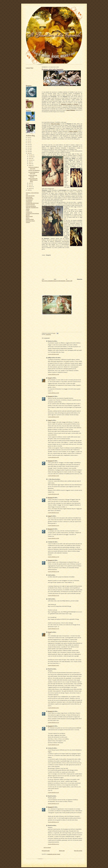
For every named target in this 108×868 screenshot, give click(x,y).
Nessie (50, 378)
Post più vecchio (78, 851)
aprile (30, 183)
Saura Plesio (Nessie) (30, 221)
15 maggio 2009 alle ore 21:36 (53, 745)
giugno (30, 164)
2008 (29, 190)
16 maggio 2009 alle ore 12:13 (53, 822)
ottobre (30, 158)
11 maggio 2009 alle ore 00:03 (53, 354)
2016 (29, 141)
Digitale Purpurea (30, 199)
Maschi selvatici (29, 216)
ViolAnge (28, 222)
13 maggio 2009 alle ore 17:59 (53, 557)
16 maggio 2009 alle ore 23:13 (53, 844)
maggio (30, 165)
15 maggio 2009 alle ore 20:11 (53, 708)
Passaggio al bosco (30, 219)
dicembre (31, 155)
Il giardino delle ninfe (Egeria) (32, 203)
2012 (29, 148)
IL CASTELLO (29, 200)
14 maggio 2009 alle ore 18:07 (53, 665)
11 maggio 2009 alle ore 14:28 (53, 374)
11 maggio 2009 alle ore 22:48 (53, 494)
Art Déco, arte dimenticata (34, 170)
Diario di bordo (29, 197)
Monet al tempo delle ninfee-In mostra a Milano (33, 180)
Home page (62, 851)
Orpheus (28, 218)
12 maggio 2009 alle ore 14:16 (53, 526)
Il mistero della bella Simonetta (53, 69)
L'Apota (28, 210)
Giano (50, 420)
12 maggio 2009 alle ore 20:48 (53, 538)
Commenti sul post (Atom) (54, 854)
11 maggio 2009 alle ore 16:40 (53, 393)
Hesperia (50, 396)
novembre (31, 157)
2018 (29, 138)
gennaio (30, 188)
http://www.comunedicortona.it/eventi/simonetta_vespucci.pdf (57, 281)
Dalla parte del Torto (30, 196)
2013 (29, 146)
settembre (31, 160)
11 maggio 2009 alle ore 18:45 (53, 476)
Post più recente (46, 851)
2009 (29, 153)
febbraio (31, 187)
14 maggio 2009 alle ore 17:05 (53, 629)
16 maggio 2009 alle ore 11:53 (53, 804)
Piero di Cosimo (55, 124)
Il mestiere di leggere (30, 205)
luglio (30, 162)
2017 (29, 139)
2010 (29, 151)
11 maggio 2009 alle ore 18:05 (53, 457)
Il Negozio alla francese (31, 206)
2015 (29, 143)
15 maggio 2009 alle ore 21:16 (53, 722)
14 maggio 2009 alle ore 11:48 (53, 572)
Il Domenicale (29, 202)
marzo (30, 185)
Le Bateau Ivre (29, 212)
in (69, 104)
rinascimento (48, 334)
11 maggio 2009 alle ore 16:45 (53, 417)
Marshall (28, 215)
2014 (29, 145)
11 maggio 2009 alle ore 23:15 (53, 513)
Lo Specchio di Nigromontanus (32, 213)
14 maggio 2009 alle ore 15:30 (53, 596)
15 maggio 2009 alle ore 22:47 (53, 792)
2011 (29, 150)
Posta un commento (47, 847)
